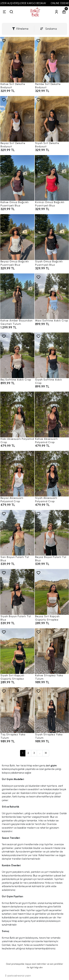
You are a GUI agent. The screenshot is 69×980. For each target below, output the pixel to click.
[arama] (11, 12)
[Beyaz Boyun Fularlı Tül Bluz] (52, 533)
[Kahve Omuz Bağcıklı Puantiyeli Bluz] (17, 178)
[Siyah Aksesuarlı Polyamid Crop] (52, 474)
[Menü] (4, 12)
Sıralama (49, 29)
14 (46, 753)
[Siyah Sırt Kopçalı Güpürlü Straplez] (17, 651)
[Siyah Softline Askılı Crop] (52, 355)
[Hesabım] (56, 12)
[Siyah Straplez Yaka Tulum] (52, 710)
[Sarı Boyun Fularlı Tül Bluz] (17, 533)
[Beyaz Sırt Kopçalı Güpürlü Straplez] (52, 592)
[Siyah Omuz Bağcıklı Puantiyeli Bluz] (52, 237)
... (40, 753)
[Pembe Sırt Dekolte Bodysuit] (52, 60)
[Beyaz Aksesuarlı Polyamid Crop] (17, 474)
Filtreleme (20, 29)
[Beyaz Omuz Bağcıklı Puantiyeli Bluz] (17, 237)
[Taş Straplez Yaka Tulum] (17, 710)
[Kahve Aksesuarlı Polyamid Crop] (52, 414)
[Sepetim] (64, 12)
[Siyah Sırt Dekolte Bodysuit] (52, 119)
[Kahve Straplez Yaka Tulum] (52, 651)
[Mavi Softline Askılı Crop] (52, 296)
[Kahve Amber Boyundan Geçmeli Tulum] (17, 296)
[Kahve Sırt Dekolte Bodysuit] (17, 60)
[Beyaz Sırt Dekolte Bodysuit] (17, 119)
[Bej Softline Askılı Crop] (17, 355)
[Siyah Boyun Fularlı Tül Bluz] (17, 592)
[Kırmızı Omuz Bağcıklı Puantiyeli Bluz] (52, 178)
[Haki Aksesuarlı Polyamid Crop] (17, 414)
